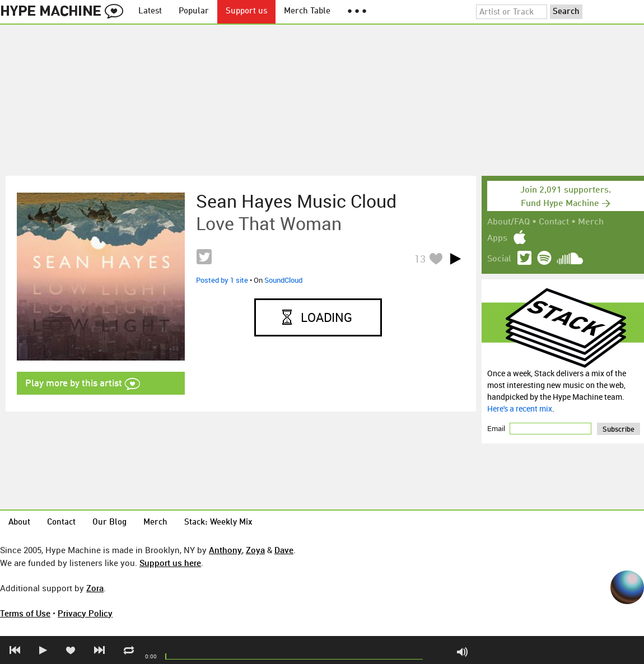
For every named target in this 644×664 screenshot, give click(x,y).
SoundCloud (283, 280)
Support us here (170, 563)
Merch (591, 222)
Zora (95, 588)
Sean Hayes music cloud (296, 201)
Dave (284, 550)
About (19, 523)
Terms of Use (25, 613)
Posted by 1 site (222, 280)
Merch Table (307, 11)
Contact (554, 222)
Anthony (225, 550)
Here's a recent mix (520, 408)
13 (420, 259)
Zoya (255, 550)
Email (497, 428)
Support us (246, 11)
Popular (194, 11)
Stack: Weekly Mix (218, 523)
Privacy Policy (85, 613)
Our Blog (109, 523)
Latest (150, 11)
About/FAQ (508, 222)
